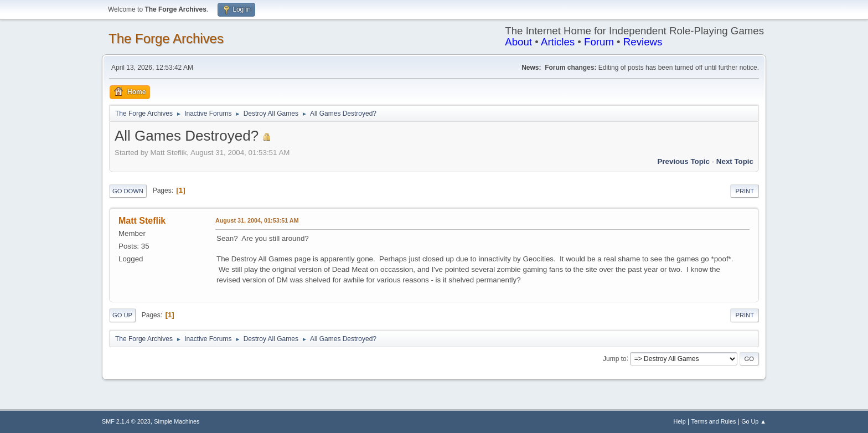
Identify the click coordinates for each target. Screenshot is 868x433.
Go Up (122, 315)
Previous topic (683, 161)
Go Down (128, 191)
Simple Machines (177, 421)
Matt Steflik (142, 221)
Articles (558, 42)
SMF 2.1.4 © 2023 (126, 421)
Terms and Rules (714, 421)
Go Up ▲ (754, 421)
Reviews (643, 42)
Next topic (735, 161)
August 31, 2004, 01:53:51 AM (257, 220)
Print (745, 191)
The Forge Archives (166, 38)
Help (680, 421)
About (518, 42)
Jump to (615, 358)
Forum (599, 42)
